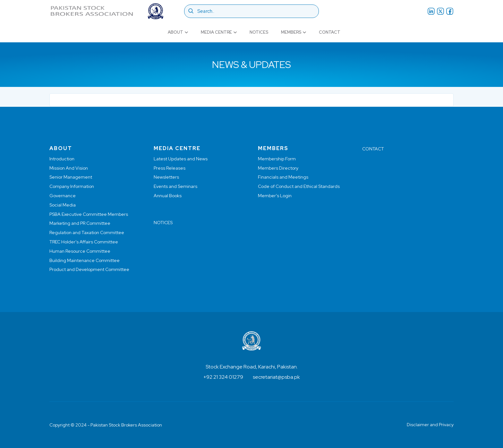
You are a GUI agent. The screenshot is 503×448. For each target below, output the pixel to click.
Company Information (72, 186)
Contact (330, 32)
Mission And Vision (69, 168)
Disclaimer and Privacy (430, 425)
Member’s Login (275, 196)
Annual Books (168, 196)
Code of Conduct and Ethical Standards (299, 186)
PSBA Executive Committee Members (89, 214)
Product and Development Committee (89, 269)
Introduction (62, 159)
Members (294, 32)
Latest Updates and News (181, 159)
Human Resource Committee (80, 251)
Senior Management (71, 177)
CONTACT (373, 149)
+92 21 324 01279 (223, 377)
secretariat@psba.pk (276, 377)
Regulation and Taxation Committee (87, 232)
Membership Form (277, 159)
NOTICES (163, 223)
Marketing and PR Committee (80, 223)
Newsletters (166, 177)
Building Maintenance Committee (85, 260)
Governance (63, 196)
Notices (259, 32)
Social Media (63, 205)
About (178, 32)
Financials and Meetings (283, 177)
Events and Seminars (175, 186)
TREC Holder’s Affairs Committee (84, 242)
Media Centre (219, 32)
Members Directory (278, 168)
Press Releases (170, 168)
